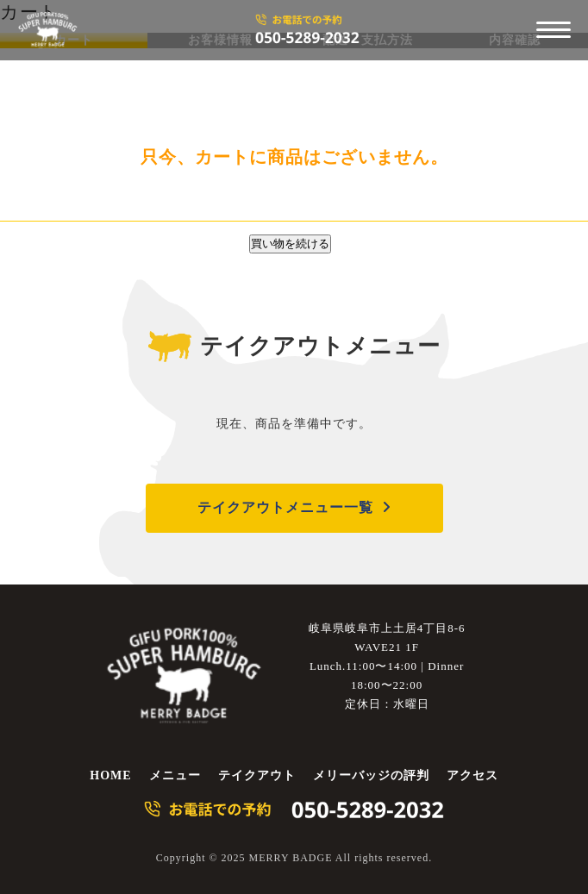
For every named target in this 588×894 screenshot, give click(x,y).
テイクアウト (257, 775)
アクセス (472, 775)
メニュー (175, 775)
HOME (110, 775)
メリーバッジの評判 (371, 775)
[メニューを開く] (554, 30)
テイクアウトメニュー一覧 (285, 507)
